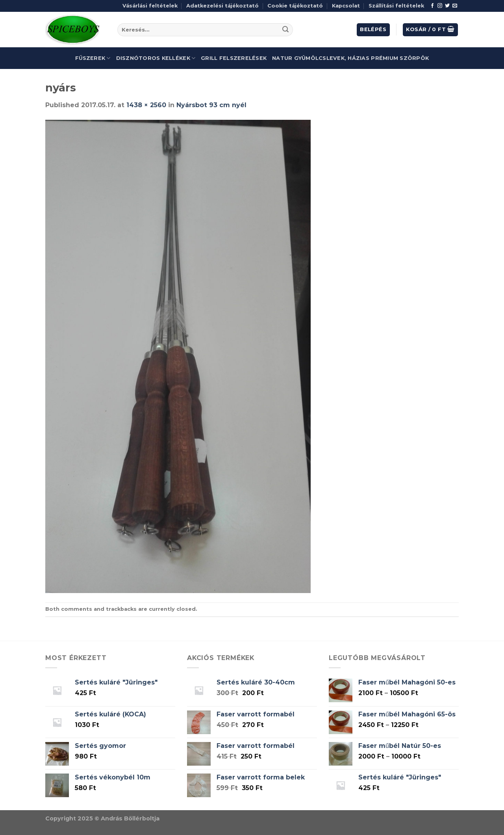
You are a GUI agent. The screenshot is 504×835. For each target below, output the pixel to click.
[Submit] (285, 30)
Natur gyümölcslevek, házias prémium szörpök (350, 58)
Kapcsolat (346, 6)
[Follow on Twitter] (447, 6)
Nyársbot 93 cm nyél (211, 105)
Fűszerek (93, 58)
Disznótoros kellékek (156, 58)
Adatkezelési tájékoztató (222, 6)
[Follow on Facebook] (432, 6)
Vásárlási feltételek (150, 6)
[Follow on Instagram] (440, 6)
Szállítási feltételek (396, 6)
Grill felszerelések (234, 58)
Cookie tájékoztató (295, 6)
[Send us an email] (455, 6)
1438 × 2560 (146, 105)
